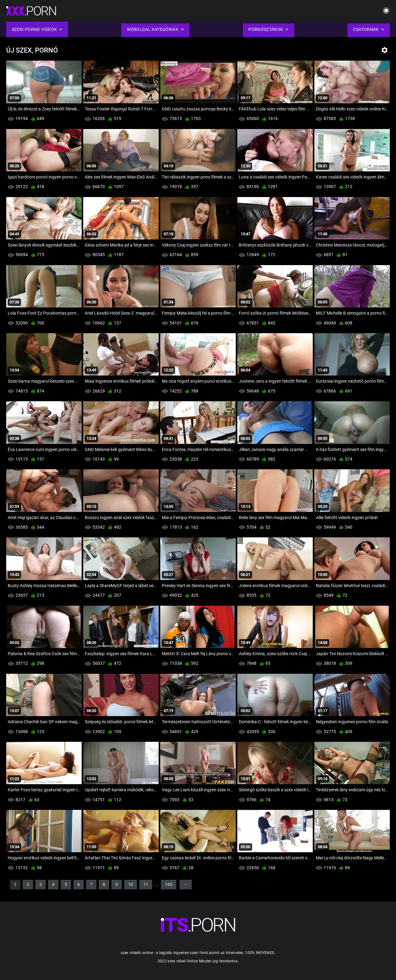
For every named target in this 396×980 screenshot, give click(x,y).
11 (146, 884)
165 (169, 884)
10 (131, 884)
